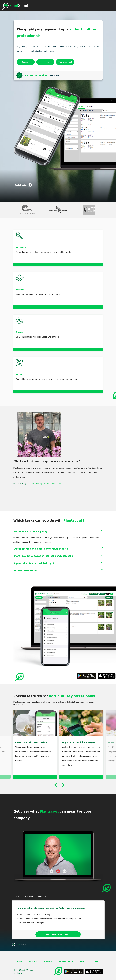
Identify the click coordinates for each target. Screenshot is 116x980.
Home (19, 960)
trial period (52, 75)
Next (63, 784)
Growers (26, 62)
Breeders (45, 62)
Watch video (23, 185)
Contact (84, 960)
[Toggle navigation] (110, 5)
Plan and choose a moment (58, 933)
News (97, 960)
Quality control (65, 62)
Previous (55, 784)
